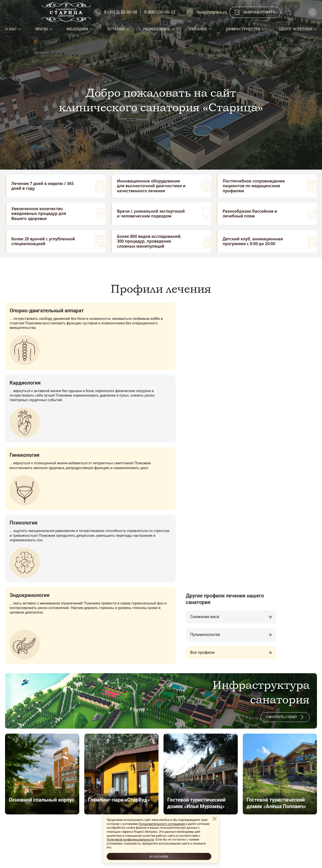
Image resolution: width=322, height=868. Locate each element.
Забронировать (255, 12)
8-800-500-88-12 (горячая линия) (40, 817)
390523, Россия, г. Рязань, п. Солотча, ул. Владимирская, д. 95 (64, 798)
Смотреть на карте (161, 750)
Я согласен (159, 856)
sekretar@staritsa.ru (29, 827)
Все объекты (161, 622)
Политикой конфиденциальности (130, 840)
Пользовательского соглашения (162, 824)
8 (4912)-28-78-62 (27, 807)
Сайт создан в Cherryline (252, 857)
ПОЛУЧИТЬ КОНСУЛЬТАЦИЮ (115, 706)
